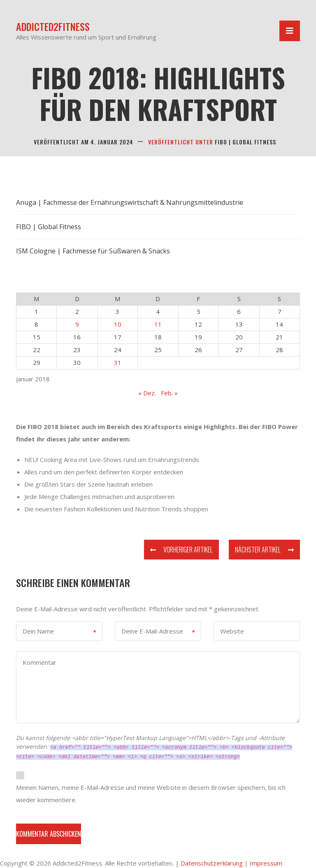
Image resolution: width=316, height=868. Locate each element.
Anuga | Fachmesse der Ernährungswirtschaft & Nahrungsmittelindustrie (130, 202)
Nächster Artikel (264, 550)
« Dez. (147, 393)
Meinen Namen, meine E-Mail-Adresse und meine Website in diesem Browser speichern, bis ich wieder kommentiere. (151, 794)
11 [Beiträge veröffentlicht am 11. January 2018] (158, 324)
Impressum (266, 863)
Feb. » (169, 393)
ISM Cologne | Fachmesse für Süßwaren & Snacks (93, 251)
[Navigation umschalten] (290, 31)
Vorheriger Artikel (181, 550)
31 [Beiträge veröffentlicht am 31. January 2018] (118, 362)
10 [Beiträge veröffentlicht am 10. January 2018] (118, 324)
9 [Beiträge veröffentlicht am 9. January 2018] (77, 324)
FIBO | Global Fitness (245, 142)
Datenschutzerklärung (212, 863)
